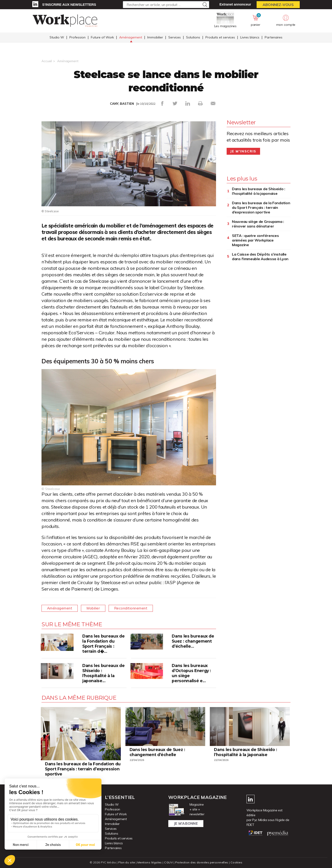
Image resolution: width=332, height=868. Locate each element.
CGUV (168, 862)
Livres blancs (250, 38)
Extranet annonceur (235, 4)
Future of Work (102, 38)
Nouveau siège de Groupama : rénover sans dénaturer (258, 224)
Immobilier (155, 38)
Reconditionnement (134, 608)
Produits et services (220, 38)
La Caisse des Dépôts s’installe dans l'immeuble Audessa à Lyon (260, 256)
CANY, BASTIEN (122, 104)
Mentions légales (149, 862)
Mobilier (95, 608)
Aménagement (131, 38)
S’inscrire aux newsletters (69, 4)
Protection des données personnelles (202, 862)
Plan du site (125, 862)
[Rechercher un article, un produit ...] (166, 5)
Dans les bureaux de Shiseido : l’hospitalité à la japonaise (259, 191)
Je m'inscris (243, 151)
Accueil (47, 61)
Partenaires (274, 38)
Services (175, 38)
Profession (77, 38)
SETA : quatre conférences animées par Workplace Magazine (255, 240)
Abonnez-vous (278, 5)
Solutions (193, 38)
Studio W (57, 38)
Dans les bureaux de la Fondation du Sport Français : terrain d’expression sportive (261, 207)
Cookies (238, 862)
